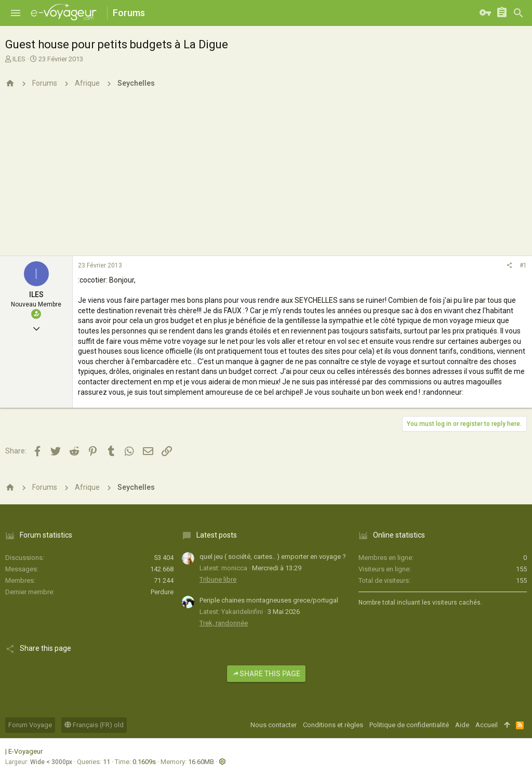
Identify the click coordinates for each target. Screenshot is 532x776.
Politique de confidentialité (409, 725)
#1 (523, 265)
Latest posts (217, 535)
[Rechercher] (518, 13)
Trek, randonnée (224, 623)
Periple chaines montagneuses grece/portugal (269, 600)
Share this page (266, 674)
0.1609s (144, 762)
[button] (16, 13)
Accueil (487, 725)
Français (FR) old (94, 725)
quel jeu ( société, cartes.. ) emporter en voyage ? (273, 557)
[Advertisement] (266, 178)
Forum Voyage (30, 725)
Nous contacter (274, 725)
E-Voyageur (25, 751)
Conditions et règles (333, 725)
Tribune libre (218, 579)
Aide (462, 725)
